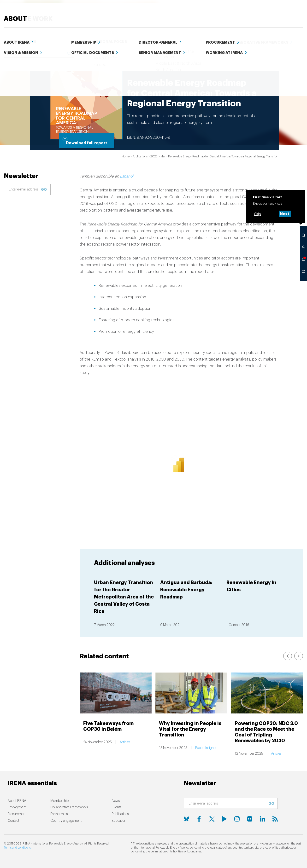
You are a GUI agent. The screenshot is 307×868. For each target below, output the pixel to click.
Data (252, 12)
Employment (17, 807)
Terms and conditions (17, 848)
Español (127, 176)
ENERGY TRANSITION (95, 12)
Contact (13, 821)
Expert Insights (206, 748)
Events (271, 12)
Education (229, 12)
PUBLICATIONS (197, 12)
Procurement (17, 814)
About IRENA (17, 801)
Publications (120, 814)
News (171, 12)
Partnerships (59, 814)
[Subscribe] (24, 190)
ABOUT (292, 12)
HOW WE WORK (140, 12)
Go (44, 190)
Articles (125, 742)
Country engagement (66, 821)
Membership (59, 801)
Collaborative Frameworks (69, 807)
